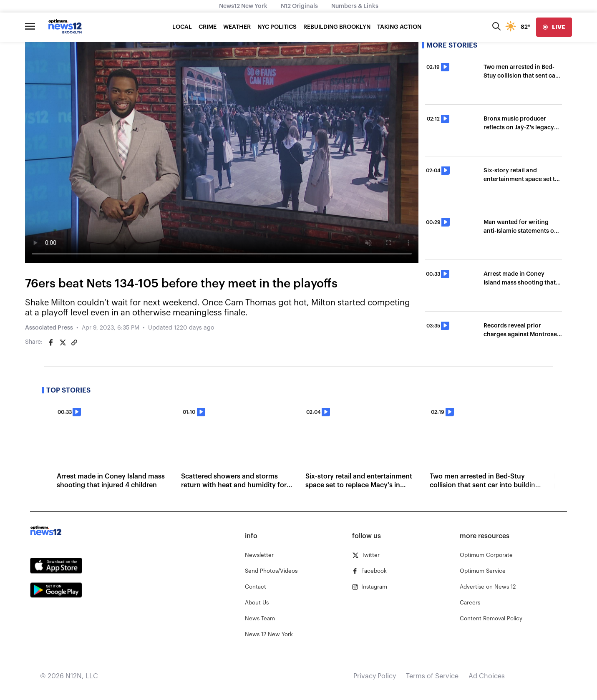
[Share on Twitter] (63, 342)
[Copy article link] (74, 342)
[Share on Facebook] (51, 342)
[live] (554, 27)
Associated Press (49, 328)
